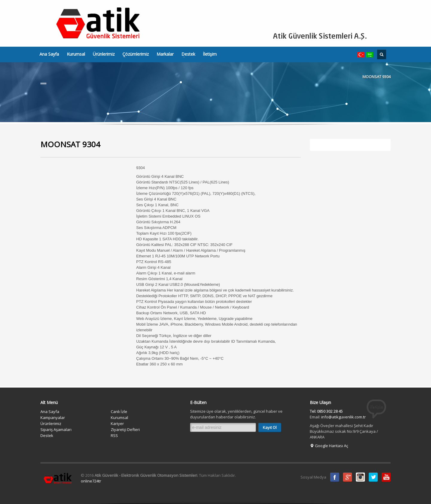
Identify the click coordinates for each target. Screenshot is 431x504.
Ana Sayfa (49, 54)
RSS (114, 435)
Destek (186, 54)
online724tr (91, 481)
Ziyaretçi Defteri (125, 429)
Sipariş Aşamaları (56, 429)
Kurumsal (76, 54)
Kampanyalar (53, 418)
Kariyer (117, 423)
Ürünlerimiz (102, 54)
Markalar (165, 54)
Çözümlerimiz (134, 54)
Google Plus (347, 477)
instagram (360, 477)
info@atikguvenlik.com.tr (343, 417)
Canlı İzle (119, 412)
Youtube (386, 477)
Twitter (373, 477)
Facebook (335, 477)
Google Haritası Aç (329, 446)
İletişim (210, 54)
